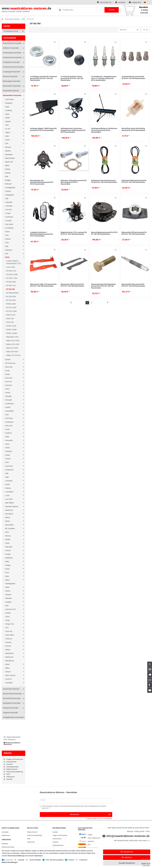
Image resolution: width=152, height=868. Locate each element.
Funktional (83, 860)
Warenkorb (5, 847)
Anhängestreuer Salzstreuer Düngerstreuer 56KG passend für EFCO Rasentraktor (73, 130)
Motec (8, 521)
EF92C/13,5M (11, 330)
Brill (7, 177)
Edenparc (9, 250)
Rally (7, 562)
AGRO (8, 118)
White (7, 664)
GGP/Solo (9, 418)
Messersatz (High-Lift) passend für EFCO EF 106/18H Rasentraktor (43, 285)
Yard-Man (9, 683)
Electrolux (9, 367)
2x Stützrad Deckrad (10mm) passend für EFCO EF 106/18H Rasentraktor (72, 78)
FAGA (7, 389)
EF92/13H (10, 319)
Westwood (9, 657)
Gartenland (9, 411)
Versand (9, 764)
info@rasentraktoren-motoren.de (12, 744)
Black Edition (10, 158)
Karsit (8, 484)
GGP (7, 415)
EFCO (23, 19)
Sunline (8, 613)
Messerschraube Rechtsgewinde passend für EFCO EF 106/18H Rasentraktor (103, 286)
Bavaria (8, 147)
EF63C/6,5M (11, 304)
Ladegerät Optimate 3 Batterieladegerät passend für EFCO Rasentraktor (42, 234)
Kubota (8, 488)
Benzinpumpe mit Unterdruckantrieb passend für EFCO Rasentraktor (42, 182)
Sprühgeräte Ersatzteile (12, 703)
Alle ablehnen (127, 857)
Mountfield (9, 525)
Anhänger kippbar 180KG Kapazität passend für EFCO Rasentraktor (43, 129)
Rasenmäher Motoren (11, 91)
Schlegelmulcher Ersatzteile (13, 717)
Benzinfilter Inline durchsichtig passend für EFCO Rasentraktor (133, 129)
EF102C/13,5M (12, 274)
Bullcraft (8, 184)
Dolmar (8, 239)
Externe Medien (35, 860)
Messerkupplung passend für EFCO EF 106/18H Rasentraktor (104, 233)
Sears (7, 587)
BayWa (8, 151)
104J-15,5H (11, 267)
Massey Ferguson (12, 506)
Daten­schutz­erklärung (34, 835)
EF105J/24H (11, 282)
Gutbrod (8, 433)
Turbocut (9, 639)
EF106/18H (11, 289)
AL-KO (8, 129)
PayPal (71, 860)
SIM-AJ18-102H (12, 352)
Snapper (8, 602)
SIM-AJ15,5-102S (13, 344)
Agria (7, 114)
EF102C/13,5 (11, 271)
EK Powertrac (10, 363)
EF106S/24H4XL (13, 293)
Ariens (8, 140)
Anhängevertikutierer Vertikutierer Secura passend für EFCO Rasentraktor (104, 130)
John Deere (9, 99)
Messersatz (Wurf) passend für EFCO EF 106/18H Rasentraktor (72, 285)
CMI (7, 199)
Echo (7, 243)
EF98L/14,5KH (12, 333)
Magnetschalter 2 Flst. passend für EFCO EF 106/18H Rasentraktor (74, 233)
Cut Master (9, 228)
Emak (7, 371)
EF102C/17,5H (12, 278)
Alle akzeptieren (127, 852)
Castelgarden (10, 188)
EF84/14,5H (11, 315)
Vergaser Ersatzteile (10, 713)
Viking (8, 650)
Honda (8, 459)
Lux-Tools (9, 499)
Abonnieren (90, 815)
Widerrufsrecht (12, 769)
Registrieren (6, 835)
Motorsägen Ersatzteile (12, 81)
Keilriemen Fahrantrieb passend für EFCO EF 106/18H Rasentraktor (104, 181)
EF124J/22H (11, 300)
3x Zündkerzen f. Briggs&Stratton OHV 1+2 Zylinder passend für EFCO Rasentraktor (104, 78)
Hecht (8, 448)
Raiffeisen (9, 558)
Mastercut (9, 510)
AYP (7, 143)
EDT (7, 254)
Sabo (7, 576)
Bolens (8, 169)
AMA (7, 136)
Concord (8, 210)
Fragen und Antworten (15, 759)
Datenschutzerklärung (15, 772)
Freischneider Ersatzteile (12, 53)
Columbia (9, 206)
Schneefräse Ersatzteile (12, 698)
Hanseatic (9, 440)
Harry (7, 444)
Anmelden (5, 832)
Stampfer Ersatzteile (10, 708)
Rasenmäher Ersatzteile (12, 86)
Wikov (8, 668)
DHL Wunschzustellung (55, 860)
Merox (8, 517)
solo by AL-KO (11, 609)
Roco (7, 573)
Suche (112, 10)
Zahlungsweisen (12, 767)
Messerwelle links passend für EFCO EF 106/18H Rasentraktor (133, 285)
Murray (8, 536)
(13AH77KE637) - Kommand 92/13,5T (14, 262)
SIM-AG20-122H (12, 337)
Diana (7, 232)
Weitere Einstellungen (10, 862)
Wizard (8, 672)
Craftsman (9, 217)
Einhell (8, 360)
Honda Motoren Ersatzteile (13, 67)
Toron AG (9, 631)
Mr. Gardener (10, 528)
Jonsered (9, 481)
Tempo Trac (10, 624)
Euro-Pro (9, 382)
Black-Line (9, 162)
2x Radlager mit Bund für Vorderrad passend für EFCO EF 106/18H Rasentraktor (43, 78)
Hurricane (9, 466)
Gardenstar (10, 404)
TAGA (7, 617)
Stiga (7, 107)
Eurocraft (9, 378)
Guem (8, 429)
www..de (26, 10)
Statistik (21, 860)
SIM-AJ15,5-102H (13, 341)
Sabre (7, 580)
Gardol (8, 407)
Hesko (8, 455)
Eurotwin (9, 385)
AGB (8, 774)
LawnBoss (9, 492)
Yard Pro (9, 679)
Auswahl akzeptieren (127, 863)
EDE (7, 246)
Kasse (12, 847)
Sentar (8, 591)
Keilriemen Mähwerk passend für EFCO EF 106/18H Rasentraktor (134, 181)
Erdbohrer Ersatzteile (11, 48)
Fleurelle (8, 396)
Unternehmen (11, 762)
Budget (8, 180)
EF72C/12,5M (11, 311)
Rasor (8, 569)
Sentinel (8, 595)
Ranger (8, 565)
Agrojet (8, 121)
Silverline (9, 598)
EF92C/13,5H (11, 326)
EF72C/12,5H (11, 308)
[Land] (145, 2)
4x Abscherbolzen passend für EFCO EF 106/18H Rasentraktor (133, 77)
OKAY (7, 543)
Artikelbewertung (14, 31)
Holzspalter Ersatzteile (11, 62)
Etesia (8, 374)
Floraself (9, 400)
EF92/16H (10, 322)
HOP (7, 462)
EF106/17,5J (11, 286)
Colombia (9, 202)
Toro (7, 628)
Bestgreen (9, 154)
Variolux (8, 642)
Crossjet (8, 221)
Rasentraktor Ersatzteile (12, 19)
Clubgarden (10, 195)
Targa (7, 620)
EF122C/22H (11, 297)
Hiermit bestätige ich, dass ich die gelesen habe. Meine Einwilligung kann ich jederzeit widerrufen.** (74, 807)
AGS (7, 125)
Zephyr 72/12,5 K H (13, 355)
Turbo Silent (10, 635)
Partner (8, 551)
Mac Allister (10, 503)
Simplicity (9, 103)
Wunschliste (55, 42)
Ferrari (8, 393)
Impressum (11, 777)
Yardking (9, 110)
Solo (7, 606)
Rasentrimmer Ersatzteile (12, 694)
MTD (7, 532)
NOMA (8, 539)
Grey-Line (9, 426)
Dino (7, 235)
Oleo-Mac (9, 547)
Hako (7, 437)
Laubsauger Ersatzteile (11, 72)
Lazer (7, 495)
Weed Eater (9, 653)
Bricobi (8, 173)
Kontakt (9, 779)
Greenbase (9, 422)
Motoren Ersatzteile (10, 76)
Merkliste (5, 844)
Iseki (7, 477)
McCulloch (9, 514)
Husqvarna (9, 470)
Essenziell (9, 860)
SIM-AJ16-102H (12, 348)
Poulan (8, 554)
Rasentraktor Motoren (11, 689)
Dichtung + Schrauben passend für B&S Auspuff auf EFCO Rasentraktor (74, 182)
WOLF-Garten (10, 675)
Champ (8, 191)
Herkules (9, 451)
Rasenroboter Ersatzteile (12, 43)
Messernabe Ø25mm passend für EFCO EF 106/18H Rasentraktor (134, 233)
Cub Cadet (9, 224)
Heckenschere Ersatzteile (12, 57)
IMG (7, 473)
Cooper (8, 213)
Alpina (8, 132)
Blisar (7, 165)
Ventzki (8, 646)
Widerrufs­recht (32, 832)
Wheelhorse (10, 661)
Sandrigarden (10, 584)
